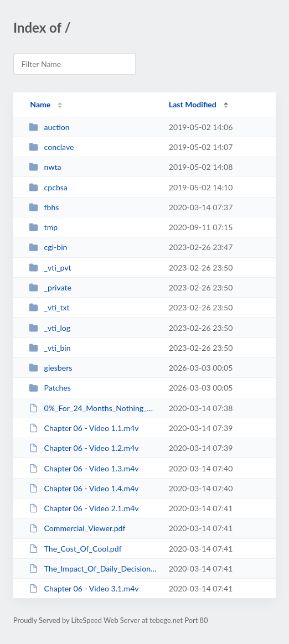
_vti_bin (50, 348)
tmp (43, 227)
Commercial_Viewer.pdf (77, 528)
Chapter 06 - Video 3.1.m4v (84, 588)
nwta (45, 167)
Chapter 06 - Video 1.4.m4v (84, 488)
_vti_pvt (50, 268)
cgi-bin (48, 247)
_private (50, 287)
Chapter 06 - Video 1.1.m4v (84, 428)
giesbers (50, 368)
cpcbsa (48, 187)
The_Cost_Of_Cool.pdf (75, 549)
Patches (50, 388)
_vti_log (50, 328)
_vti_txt (49, 307)
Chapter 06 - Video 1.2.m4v (84, 448)
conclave (51, 147)
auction (49, 127)
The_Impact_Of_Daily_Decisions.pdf (94, 568)
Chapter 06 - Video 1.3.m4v (84, 468)
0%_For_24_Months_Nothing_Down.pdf (94, 408)
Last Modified (193, 104)
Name (40, 104)
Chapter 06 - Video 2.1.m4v (84, 508)
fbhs (44, 207)
